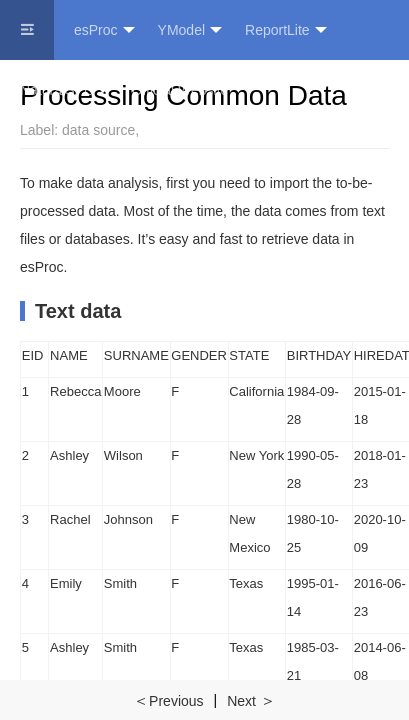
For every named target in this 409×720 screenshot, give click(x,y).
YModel (190, 30)
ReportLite (286, 30)
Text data (78, 311)
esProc (104, 30)
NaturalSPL (64, 90)
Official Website (180, 90)
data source (98, 130)
